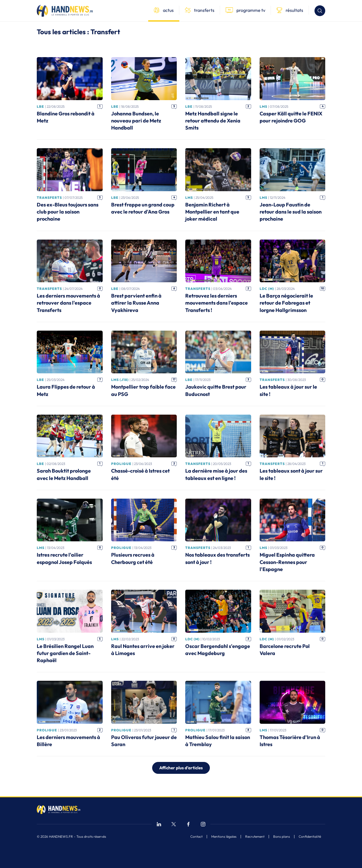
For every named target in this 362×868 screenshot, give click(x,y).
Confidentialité (310, 837)
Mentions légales (224, 837)
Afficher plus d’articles (181, 768)
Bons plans (282, 837)
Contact (196, 837)
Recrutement (255, 837)
